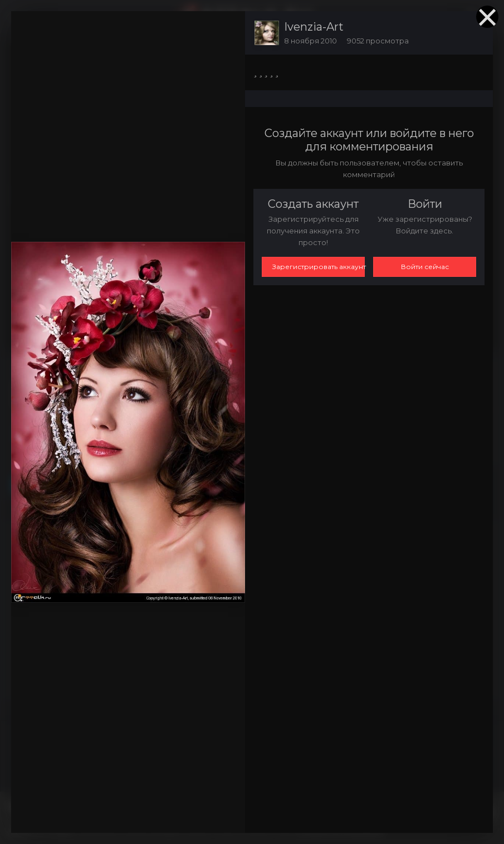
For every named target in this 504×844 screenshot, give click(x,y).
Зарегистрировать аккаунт (319, 267)
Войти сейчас (425, 267)
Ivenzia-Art (314, 27)
